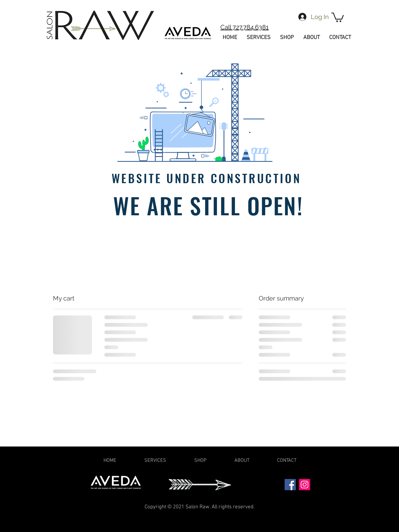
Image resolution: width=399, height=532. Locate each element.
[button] (338, 17)
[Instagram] (305, 485)
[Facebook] (290, 485)
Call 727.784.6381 (245, 27)
